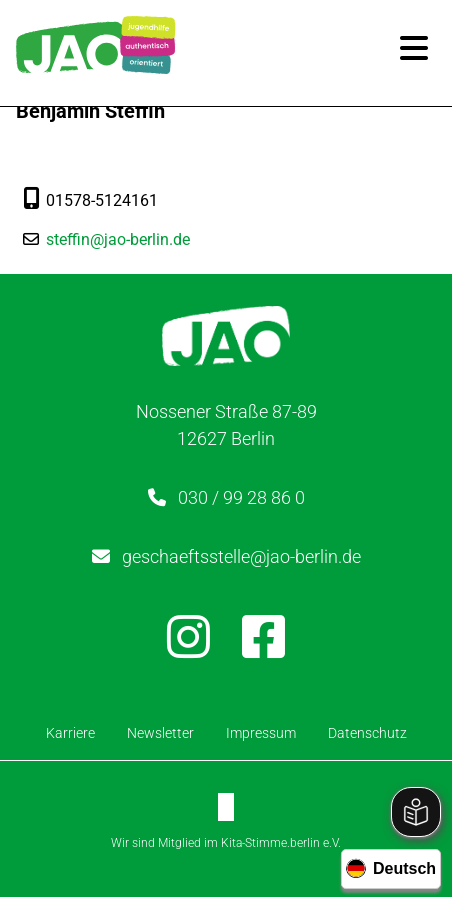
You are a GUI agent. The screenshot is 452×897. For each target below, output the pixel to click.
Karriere (70, 733)
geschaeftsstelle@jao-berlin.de (241, 556)
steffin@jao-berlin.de (118, 239)
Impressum (261, 733)
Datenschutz (367, 733)
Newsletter (160, 733)
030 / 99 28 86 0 (241, 497)
